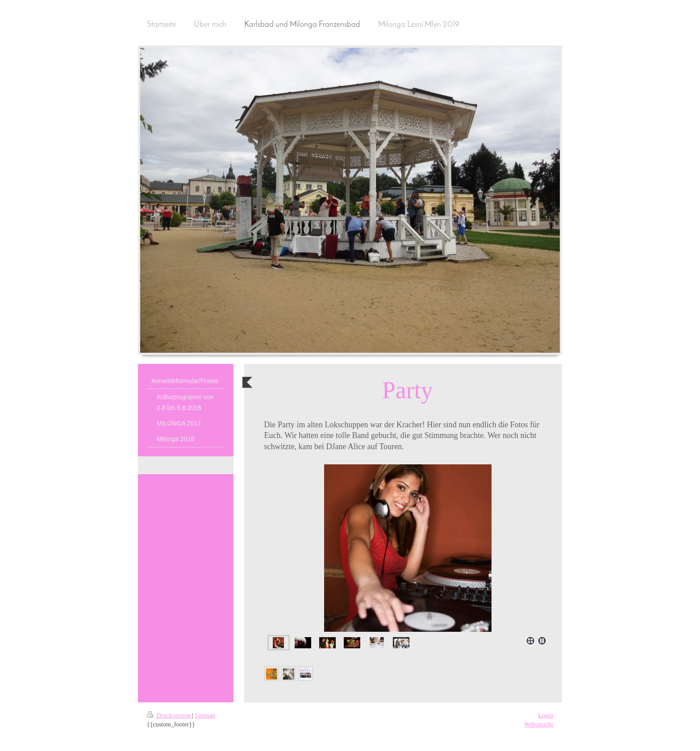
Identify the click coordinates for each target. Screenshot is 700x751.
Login (546, 716)
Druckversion (169, 716)
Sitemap (205, 716)
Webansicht (539, 724)
